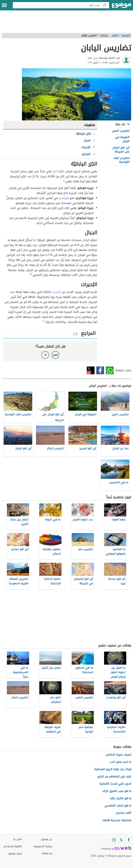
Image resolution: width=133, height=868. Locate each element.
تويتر (91, 370)
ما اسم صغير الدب (120, 762)
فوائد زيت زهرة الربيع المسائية (113, 769)
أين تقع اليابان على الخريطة (121, 149)
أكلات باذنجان (123, 813)
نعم (55, 355)
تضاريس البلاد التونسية (121, 160)
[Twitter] (121, 840)
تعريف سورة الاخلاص (118, 755)
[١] (64, 180)
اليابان (86, 240)
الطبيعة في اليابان (122, 139)
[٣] (44, 321)
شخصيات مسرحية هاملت (117, 820)
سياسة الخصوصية (43, 846)
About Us (47, 854)
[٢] (31, 274)
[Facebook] (128, 840)
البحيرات (56, 292)
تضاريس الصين (121, 131)
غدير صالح (93, 58)
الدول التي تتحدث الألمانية (115, 784)
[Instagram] (114, 840)
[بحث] (104, 5)
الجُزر (55, 171)
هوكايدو (64, 198)
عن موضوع (47, 839)
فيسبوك (100, 370)
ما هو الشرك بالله (121, 798)
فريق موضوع (15, 854)
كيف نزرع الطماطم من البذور (114, 776)
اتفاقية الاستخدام (13, 846)
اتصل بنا (18, 839)
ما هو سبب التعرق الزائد (117, 791)
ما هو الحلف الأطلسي (118, 806)
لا (45, 355)
